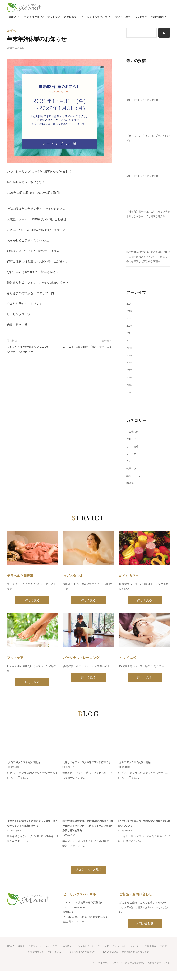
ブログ (21, 960)
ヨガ (129, 471)
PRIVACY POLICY (116, 960)
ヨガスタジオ (32, 17)
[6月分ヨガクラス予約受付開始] (148, 84)
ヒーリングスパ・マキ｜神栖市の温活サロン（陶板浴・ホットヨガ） (133, 971)
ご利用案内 (157, 17)
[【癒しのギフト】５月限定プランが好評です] (148, 119)
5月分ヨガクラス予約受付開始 (144, 176)
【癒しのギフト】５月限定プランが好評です (88, 772)
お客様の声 (133, 441)
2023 (129, 335)
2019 (129, 365)
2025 (129, 321)
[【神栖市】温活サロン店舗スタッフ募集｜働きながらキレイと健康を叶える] (148, 195)
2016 (129, 387)
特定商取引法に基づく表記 (145, 960)
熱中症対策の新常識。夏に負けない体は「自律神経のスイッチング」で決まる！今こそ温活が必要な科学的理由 (88, 835)
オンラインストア (59, 960)
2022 (129, 343)
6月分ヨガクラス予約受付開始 (144, 100)
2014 (129, 402)
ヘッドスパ (141, 17)
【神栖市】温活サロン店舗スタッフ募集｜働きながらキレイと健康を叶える (147, 216)
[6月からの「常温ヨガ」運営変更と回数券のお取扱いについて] (144, 812)
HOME (12, 955)
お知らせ (12, 30)
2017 (129, 380)
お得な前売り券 (37, 960)
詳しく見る (32, 610)
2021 (129, 350)
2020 (129, 358)
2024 (129, 328)
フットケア (54, 17)
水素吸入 (72, 955)
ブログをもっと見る (88, 879)
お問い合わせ (145, 932)
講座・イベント (135, 486)
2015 (129, 395)
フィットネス (123, 17)
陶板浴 (13, 17)
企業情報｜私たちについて (87, 960)
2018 (129, 372)
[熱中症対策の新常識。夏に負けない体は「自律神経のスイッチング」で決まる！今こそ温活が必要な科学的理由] (148, 241)
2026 (129, 313)
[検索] (164, 33)
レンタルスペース (97, 17)
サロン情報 (133, 456)
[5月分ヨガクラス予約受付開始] (148, 160)
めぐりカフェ (71, 17)
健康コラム (133, 478)
